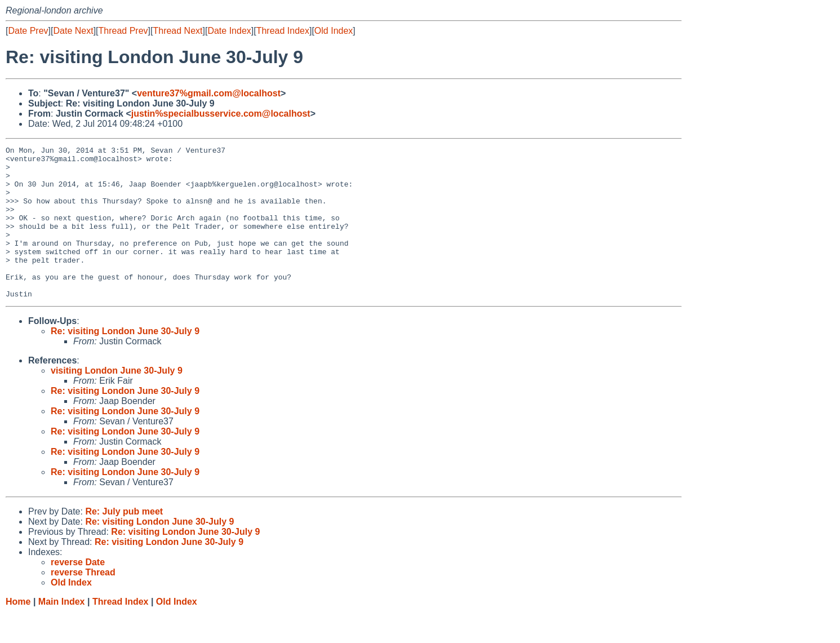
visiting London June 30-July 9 (117, 401)
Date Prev (28, 31)
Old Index (334, 31)
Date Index (229, 31)
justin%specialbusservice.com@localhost (221, 114)
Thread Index (283, 31)
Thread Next (177, 31)
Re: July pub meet (124, 542)
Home (18, 632)
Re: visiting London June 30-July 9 (125, 362)
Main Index (62, 632)
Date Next (73, 31)
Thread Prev (123, 31)
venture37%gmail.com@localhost (209, 93)
